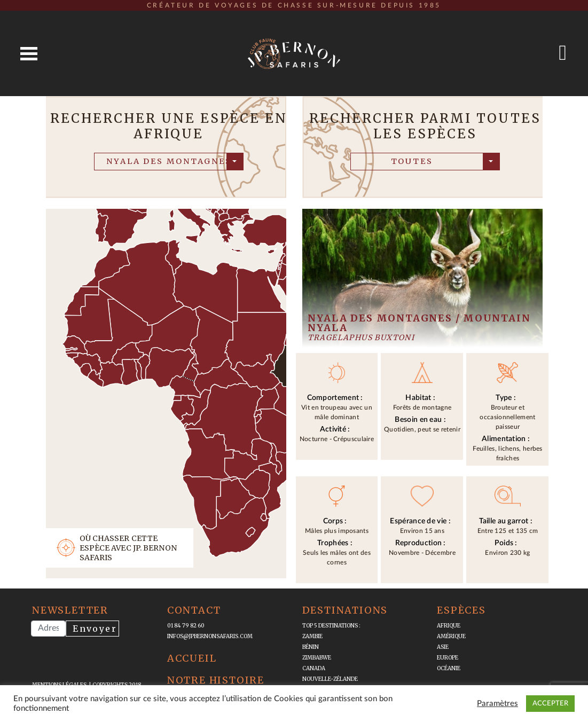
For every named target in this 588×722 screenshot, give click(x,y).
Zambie (312, 636)
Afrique (449, 626)
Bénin (311, 647)
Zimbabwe (317, 658)
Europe (448, 658)
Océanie (449, 668)
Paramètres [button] (497, 704)
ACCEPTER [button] (550, 704)
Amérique (451, 636)
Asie (443, 647)
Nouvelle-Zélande (330, 679)
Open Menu (29, 54)
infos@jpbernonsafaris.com (210, 636)
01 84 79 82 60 (186, 626)
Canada (314, 668)
